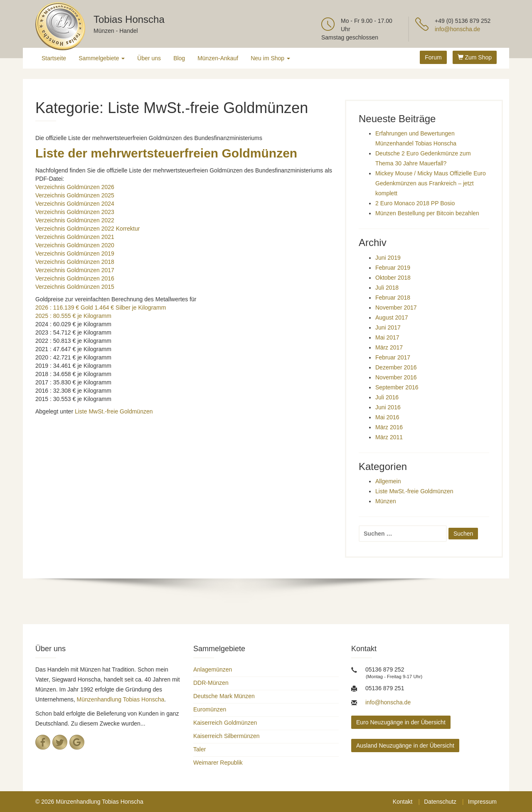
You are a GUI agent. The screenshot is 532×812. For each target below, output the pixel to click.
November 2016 (396, 377)
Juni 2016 (388, 407)
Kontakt (403, 802)
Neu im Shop (270, 58)
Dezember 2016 (396, 367)
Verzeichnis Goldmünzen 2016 (75, 278)
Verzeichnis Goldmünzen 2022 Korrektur (87, 229)
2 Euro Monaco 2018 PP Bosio (415, 203)
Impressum (482, 802)
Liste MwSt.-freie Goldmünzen (114, 411)
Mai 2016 (387, 417)
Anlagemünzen (213, 669)
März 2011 (389, 437)
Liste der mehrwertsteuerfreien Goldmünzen (166, 153)
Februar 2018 (393, 298)
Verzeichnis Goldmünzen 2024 (75, 204)
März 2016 (389, 427)
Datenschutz (440, 802)
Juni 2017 (388, 327)
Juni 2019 (388, 258)
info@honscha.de (457, 29)
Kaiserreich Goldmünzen (225, 723)
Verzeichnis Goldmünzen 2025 (75, 195)
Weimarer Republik (218, 763)
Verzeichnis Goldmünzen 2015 (75, 287)
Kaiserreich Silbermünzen (227, 736)
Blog (179, 58)
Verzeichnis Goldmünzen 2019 (75, 253)
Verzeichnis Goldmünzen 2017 (75, 270)
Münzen (386, 501)
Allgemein (388, 481)
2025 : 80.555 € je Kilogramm (73, 316)
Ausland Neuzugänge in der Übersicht (405, 746)
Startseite (54, 58)
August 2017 (392, 317)
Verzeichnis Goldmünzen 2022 (75, 220)
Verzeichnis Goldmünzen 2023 (75, 212)
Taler (199, 749)
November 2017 (396, 308)
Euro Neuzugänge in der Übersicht (401, 722)
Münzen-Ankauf (218, 58)
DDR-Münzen (211, 683)
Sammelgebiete (102, 58)
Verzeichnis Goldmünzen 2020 (75, 245)
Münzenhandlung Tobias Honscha (121, 699)
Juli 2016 (387, 397)
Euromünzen (210, 709)
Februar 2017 (393, 357)
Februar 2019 (393, 268)
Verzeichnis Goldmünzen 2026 (75, 187)
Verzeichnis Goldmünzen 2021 (75, 237)
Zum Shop (475, 57)
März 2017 (389, 347)
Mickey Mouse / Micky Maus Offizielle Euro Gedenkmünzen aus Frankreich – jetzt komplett (431, 183)
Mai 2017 (387, 337)
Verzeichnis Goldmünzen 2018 (75, 262)
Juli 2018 (387, 288)
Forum (433, 57)
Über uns (149, 58)
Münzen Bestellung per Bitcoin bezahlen (427, 213)
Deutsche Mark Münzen (224, 696)
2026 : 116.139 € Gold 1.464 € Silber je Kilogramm (101, 308)
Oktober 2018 (393, 278)
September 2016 (397, 387)
